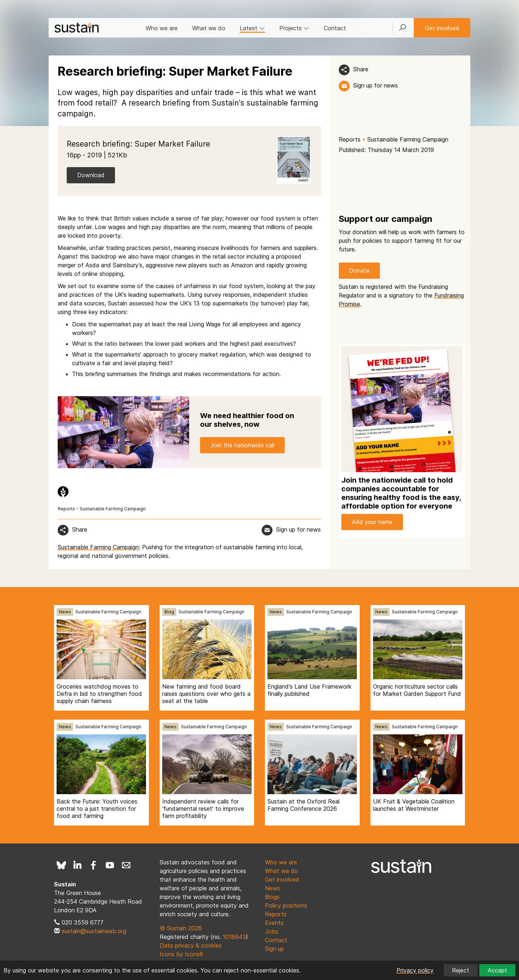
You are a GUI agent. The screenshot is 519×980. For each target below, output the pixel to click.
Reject (461, 970)
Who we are (162, 28)
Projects (294, 28)
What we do (209, 28)
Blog (169, 612)
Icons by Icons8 (181, 954)
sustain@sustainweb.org (94, 931)
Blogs (272, 897)
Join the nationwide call (242, 445)
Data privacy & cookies (191, 945)
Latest (252, 28)
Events (274, 923)
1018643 (234, 937)
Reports (350, 139)
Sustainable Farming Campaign (408, 139)
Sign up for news (376, 85)
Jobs (272, 931)
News (65, 612)
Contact (335, 28)
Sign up (274, 949)
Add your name (372, 522)
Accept (497, 970)
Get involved (442, 28)
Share (361, 69)
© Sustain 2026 (181, 928)
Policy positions (286, 905)
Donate (359, 270)
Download (91, 175)
